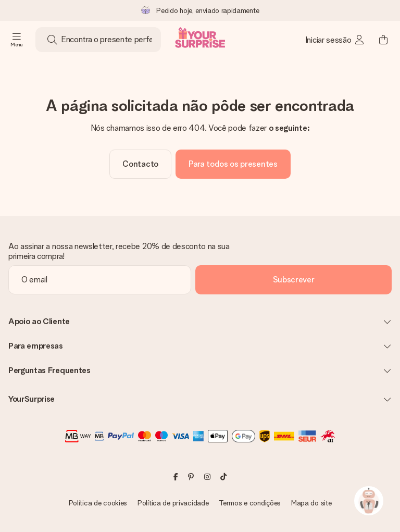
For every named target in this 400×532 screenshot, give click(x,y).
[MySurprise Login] (335, 40)
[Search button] (52, 40)
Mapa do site (311, 503)
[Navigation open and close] (17, 40)
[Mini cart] (383, 40)
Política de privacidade (173, 503)
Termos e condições (250, 503)
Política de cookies (98, 503)
